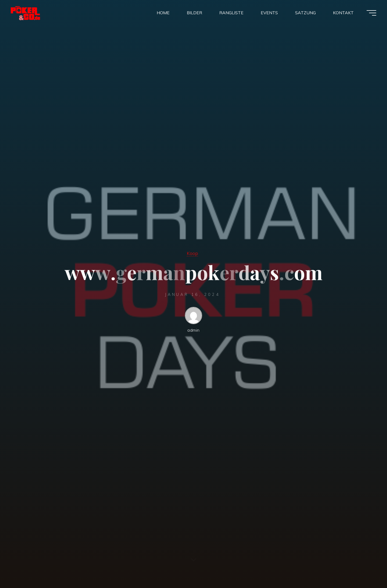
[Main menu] (371, 13)
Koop (192, 253)
